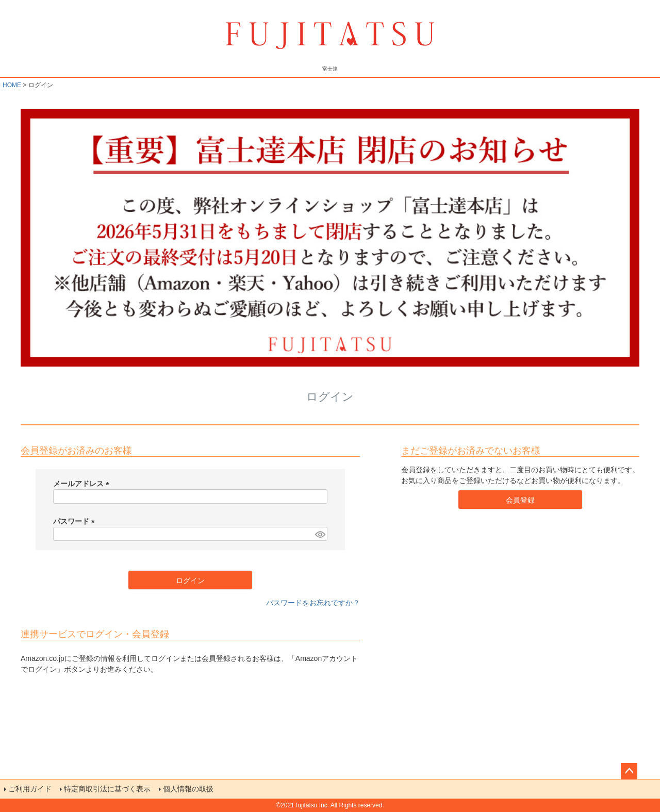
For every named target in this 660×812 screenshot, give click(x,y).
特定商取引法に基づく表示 (107, 789)
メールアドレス (83, 484)
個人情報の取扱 (188, 789)
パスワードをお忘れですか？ (313, 603)
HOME (12, 85)
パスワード (76, 521)
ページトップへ (629, 771)
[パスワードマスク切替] (320, 534)
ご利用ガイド (30, 789)
